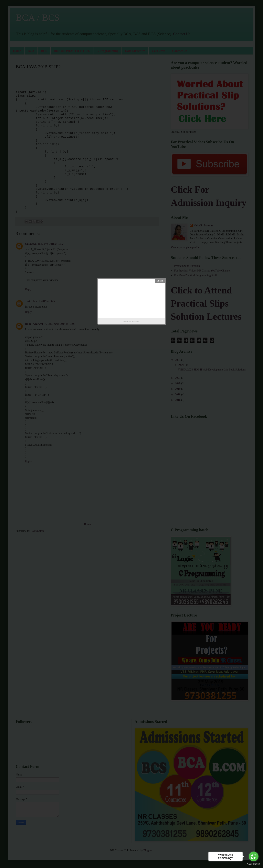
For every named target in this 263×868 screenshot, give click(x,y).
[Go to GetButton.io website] (254, 864)
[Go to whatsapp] (254, 856)
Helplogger (136, 321)
